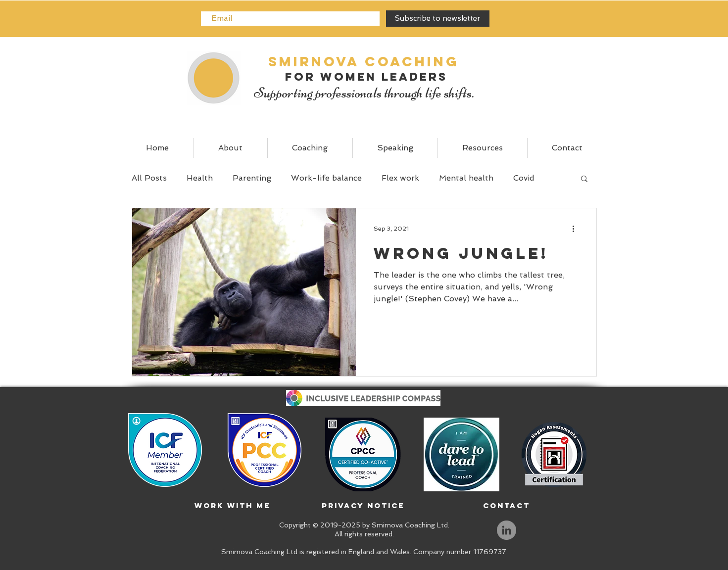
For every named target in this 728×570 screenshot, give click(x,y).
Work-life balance (326, 178)
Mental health (466, 178)
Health (200, 178)
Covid (524, 178)
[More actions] (577, 229)
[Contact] (507, 506)
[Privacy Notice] (363, 506)
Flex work (400, 178)
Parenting (252, 178)
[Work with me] (232, 506)
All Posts (149, 178)
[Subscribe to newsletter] (438, 19)
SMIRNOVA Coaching (364, 61)
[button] (584, 179)
